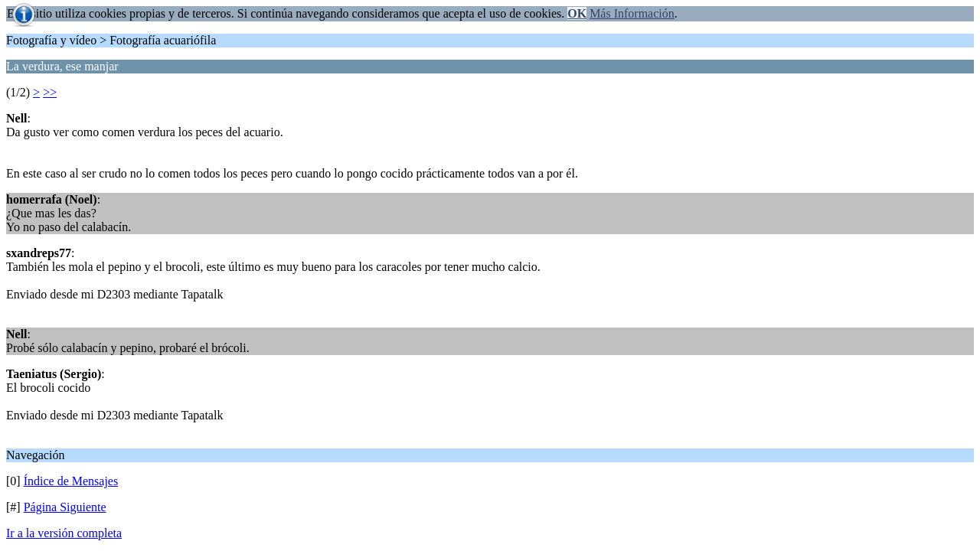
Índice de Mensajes (71, 481)
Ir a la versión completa (64, 533)
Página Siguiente (65, 507)
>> (50, 92)
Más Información (632, 13)
